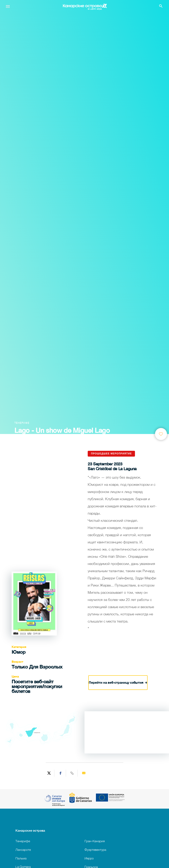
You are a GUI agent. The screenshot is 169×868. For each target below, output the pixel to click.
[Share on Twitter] (49, 773)
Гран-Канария (95, 841)
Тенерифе (23, 841)
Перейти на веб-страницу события (118, 682)
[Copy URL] (72, 773)
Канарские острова (30, 830)
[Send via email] (84, 773)
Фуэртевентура (95, 850)
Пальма (21, 858)
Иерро (89, 858)
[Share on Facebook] (61, 773)
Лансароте (23, 850)
